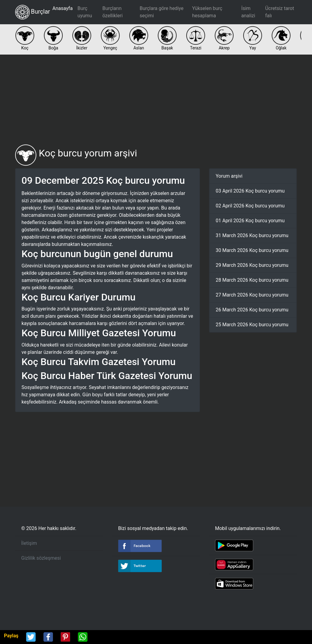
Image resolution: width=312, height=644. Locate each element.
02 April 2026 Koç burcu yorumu (250, 206)
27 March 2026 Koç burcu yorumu (252, 295)
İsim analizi (248, 12)
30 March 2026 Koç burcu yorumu (252, 250)
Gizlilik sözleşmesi (41, 558)
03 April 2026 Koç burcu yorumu (250, 191)
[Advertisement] (156, 99)
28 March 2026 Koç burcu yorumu (252, 280)
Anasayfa (63, 8)
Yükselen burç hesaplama (207, 12)
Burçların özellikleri (113, 12)
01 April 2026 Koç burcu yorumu (250, 221)
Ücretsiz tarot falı (279, 12)
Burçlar (33, 12)
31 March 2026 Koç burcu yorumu (252, 235)
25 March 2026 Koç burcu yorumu (252, 325)
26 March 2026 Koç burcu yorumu (252, 310)
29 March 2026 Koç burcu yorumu (252, 265)
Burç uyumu (85, 12)
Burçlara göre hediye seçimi (162, 12)
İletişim (29, 543)
